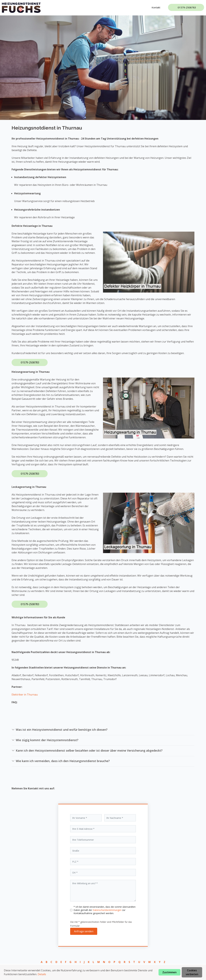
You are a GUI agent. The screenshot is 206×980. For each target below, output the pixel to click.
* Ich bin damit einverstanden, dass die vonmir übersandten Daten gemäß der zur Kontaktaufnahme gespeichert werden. (105, 910)
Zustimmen (169, 972)
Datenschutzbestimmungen (107, 910)
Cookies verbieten (192, 972)
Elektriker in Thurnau (25, 695)
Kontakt (156, 7)
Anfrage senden (84, 931)
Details (42, 974)
